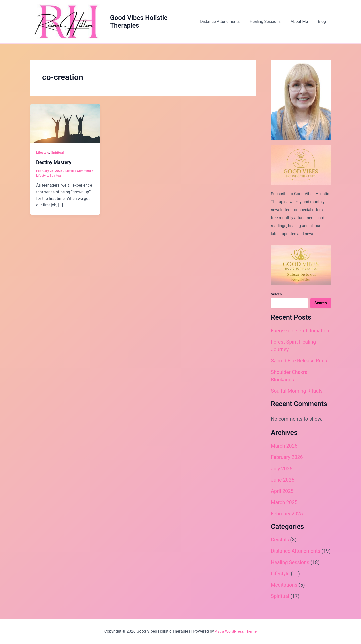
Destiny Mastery (54, 164)
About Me (302, 22)
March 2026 (284, 448)
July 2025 (282, 470)
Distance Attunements (227, 22)
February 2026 (287, 459)
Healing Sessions (270, 22)
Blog (323, 22)
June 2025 (283, 482)
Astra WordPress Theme (236, 631)
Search (276, 296)
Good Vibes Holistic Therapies (143, 22)
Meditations (284, 587)
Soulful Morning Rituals (297, 393)
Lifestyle (43, 154)
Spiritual (58, 154)
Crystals (280, 541)
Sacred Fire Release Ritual (300, 362)
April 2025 (282, 493)
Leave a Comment (79, 173)
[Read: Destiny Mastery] (65, 125)
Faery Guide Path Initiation (300, 332)
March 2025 (284, 504)
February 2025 (287, 515)
